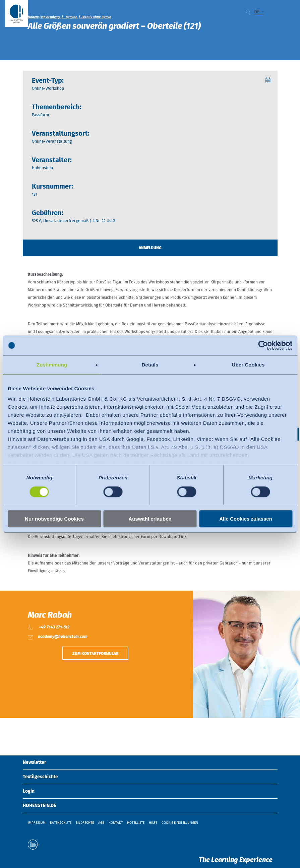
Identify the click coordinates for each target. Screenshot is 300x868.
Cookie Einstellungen (180, 823)
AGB (101, 823)
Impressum (37, 823)
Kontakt (116, 823)
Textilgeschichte (40, 777)
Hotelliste (136, 823)
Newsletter (35, 762)
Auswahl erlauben (150, 519)
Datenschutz (61, 823)
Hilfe (153, 823)
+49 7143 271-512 (54, 627)
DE (257, 12)
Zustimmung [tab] (52, 365)
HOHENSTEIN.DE (39, 806)
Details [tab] (150, 365)
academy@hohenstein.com (63, 637)
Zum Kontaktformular (95, 654)
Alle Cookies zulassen (246, 519)
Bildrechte (85, 823)
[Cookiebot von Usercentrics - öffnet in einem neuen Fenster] (263, 345)
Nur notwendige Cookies (54, 519)
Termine (71, 17)
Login (29, 791)
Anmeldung (150, 248)
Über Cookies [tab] (248, 365)
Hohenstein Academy (44, 17)
